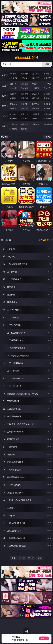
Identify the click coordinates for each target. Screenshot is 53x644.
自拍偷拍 (25, 84)
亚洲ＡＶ (13, 84)
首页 (14, 558)
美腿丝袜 (13, 108)
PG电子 (13, 74)
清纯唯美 (25, 108)
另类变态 (47, 98)
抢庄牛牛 (47, 78)
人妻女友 (36, 114)
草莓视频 (36, 124)
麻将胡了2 (13, 78)
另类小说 (25, 118)
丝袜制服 (25, 88)
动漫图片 (47, 104)
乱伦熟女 (36, 98)
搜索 (47, 64)
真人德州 (25, 74)
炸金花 (25, 78)
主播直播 (36, 88)
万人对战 (36, 74)
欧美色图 (36, 104)
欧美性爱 (47, 94)
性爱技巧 (47, 118)
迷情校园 (13, 118)
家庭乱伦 (25, 114)
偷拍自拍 (25, 94)
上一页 (22, 558)
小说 (4, 116)
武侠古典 (47, 114)
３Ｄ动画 (47, 84)
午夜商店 (25, 124)
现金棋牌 (36, 78)
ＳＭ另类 (47, 88)
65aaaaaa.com (26, 58)
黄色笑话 (36, 118)
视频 (4, 86)
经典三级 (25, 98)
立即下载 (44, 638)
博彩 (4, 75)
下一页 (31, 558)
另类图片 (47, 108)
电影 (4, 96)
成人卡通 (36, 94)
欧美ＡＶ (36, 84)
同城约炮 (13, 124)
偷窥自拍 (13, 104)
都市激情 (13, 114)
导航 (4, 126)
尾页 (39, 558)
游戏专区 (47, 74)
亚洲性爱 (13, 94)
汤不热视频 (47, 124)
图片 (4, 106)
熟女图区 (36, 108)
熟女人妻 (13, 88)
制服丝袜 (13, 98)
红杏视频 (13, 129)
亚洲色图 (25, 104)
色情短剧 (25, 129)
